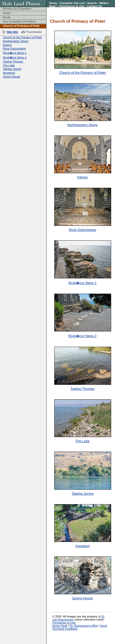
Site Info (12, 32)
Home (53, 3)
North (7, 17)
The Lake (9, 65)
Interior (7, 45)
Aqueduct (9, 73)
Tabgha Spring (12, 69)
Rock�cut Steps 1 (15, 53)
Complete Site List (72, 3)
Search (92, 3)
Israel (7, 13)
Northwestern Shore (16, 41)
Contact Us (94, 6)
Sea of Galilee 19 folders (19, 21)
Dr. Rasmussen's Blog (84, 626)
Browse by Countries (17, 9)
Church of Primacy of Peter (21, 26)
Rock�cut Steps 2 (15, 57)
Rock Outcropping (14, 48)
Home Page (60, 626)
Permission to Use (72, 6)
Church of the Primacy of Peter (22, 37)
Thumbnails (34, 32)
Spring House (12, 77)
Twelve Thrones (13, 61)
